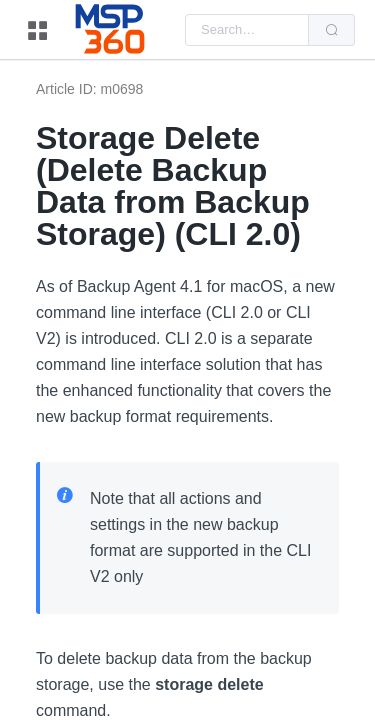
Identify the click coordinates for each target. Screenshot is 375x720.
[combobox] (247, 30)
